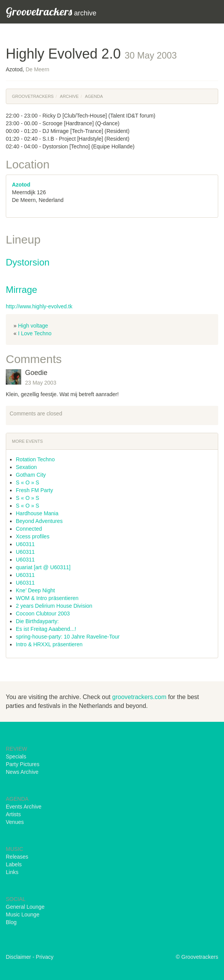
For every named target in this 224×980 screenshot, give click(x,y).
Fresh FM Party (34, 490)
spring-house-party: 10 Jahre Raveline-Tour (68, 637)
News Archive (22, 772)
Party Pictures (23, 764)
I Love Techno (35, 333)
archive (51, 11)
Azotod (21, 185)
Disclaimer (18, 957)
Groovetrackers (33, 96)
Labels (14, 864)
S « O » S (28, 482)
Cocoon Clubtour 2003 (43, 614)
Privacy (45, 957)
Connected (29, 529)
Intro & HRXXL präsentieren (49, 644)
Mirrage (21, 290)
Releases (17, 857)
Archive (69, 96)
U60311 (25, 544)
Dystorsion (28, 262)
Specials (16, 756)
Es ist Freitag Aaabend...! (46, 629)
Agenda (94, 96)
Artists (13, 814)
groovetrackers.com (139, 697)
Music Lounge (23, 914)
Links (12, 872)
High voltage (33, 326)
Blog (11, 922)
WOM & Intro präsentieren (47, 598)
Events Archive (24, 807)
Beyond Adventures (39, 521)
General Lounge (25, 907)
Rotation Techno (35, 459)
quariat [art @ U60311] (43, 567)
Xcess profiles (33, 536)
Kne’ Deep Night (35, 590)
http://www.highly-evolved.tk (39, 306)
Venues (15, 822)
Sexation (26, 467)
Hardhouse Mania (37, 513)
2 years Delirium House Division (54, 606)
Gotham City (31, 475)
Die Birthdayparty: (37, 621)
